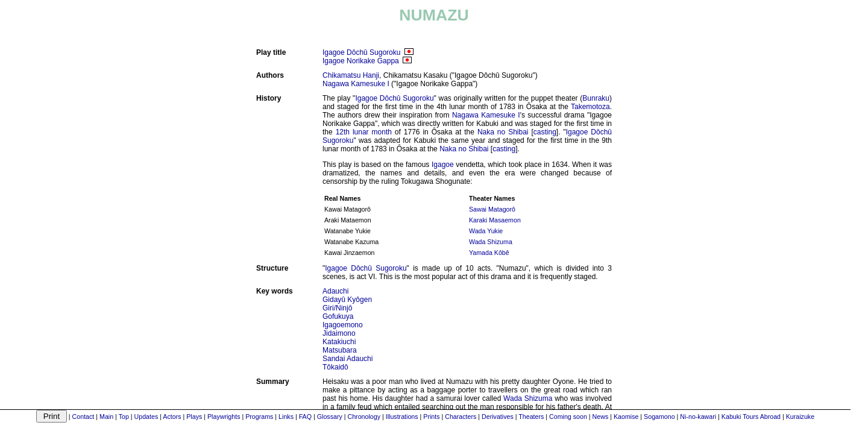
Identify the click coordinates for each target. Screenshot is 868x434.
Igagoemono (343, 325)
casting (545, 132)
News (601, 417)
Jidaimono (339, 333)
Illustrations (402, 417)
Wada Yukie (486, 231)
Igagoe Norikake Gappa (361, 61)
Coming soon (568, 417)
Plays (194, 417)
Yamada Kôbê (489, 253)
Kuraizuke (800, 417)
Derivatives (498, 417)
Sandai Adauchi (348, 359)
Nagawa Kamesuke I (356, 84)
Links (286, 417)
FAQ (305, 417)
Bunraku (596, 98)
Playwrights (224, 417)
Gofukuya (338, 316)
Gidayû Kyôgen (347, 300)
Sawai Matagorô (492, 209)
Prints (431, 417)
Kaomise (626, 417)
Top (124, 417)
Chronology (364, 417)
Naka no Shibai (503, 132)
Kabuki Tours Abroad (751, 417)
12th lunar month (364, 132)
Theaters (531, 417)
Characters (461, 417)
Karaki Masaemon (495, 220)
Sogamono (659, 417)
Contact (83, 417)
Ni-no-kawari (698, 417)
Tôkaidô (335, 367)
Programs (259, 417)
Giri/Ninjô (337, 308)
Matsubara (340, 350)
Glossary (330, 417)
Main (106, 417)
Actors (172, 417)
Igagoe (443, 165)
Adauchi (335, 291)
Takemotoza (590, 107)
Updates (146, 417)
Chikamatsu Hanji (351, 75)
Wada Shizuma (491, 242)
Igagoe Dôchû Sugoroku (361, 52)
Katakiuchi (339, 342)
